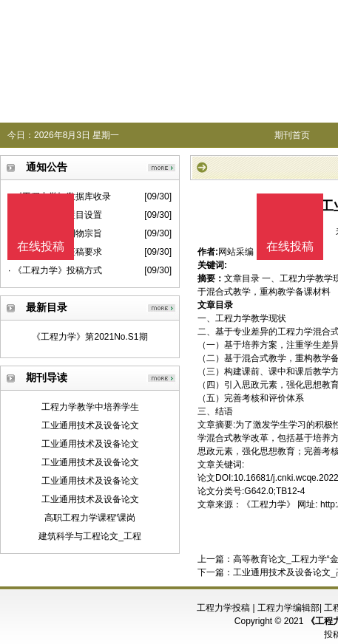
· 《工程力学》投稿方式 (55, 270)
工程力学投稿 (223, 608)
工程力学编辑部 (288, 608)
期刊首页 (292, 135)
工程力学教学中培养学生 (90, 407)
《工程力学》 (268, 504)
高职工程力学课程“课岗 (90, 518)
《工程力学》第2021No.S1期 (89, 337)
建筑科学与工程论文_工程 (90, 536)
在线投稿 (290, 246)
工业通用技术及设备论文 (90, 425)
